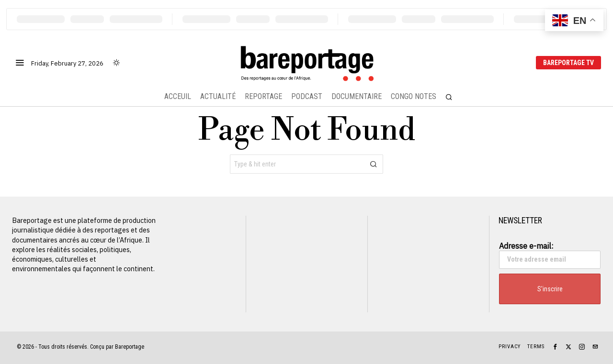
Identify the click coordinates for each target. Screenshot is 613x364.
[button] (374, 164)
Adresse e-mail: (550, 255)
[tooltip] (555, 347)
